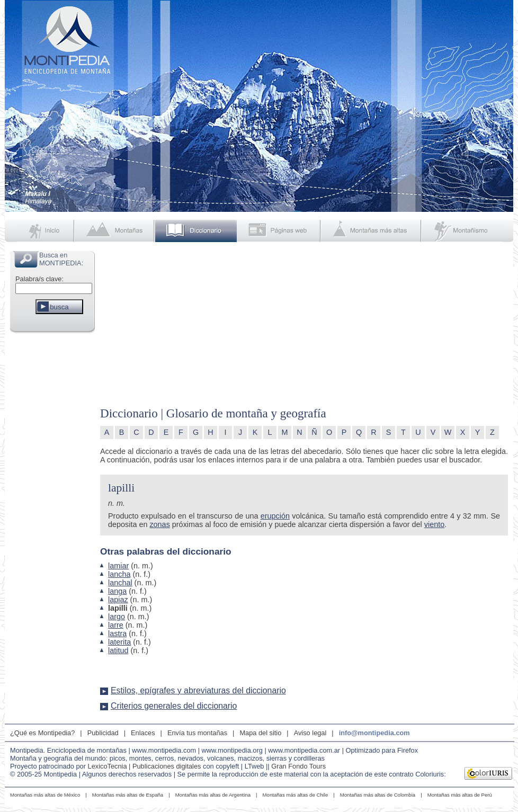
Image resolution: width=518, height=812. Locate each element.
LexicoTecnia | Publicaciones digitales (145, 766)
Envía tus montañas (197, 733)
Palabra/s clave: (39, 279)
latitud (118, 650)
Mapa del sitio (260, 733)
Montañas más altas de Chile (296, 795)
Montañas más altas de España (128, 795)
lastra (117, 633)
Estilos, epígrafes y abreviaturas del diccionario (198, 690)
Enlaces (143, 733)
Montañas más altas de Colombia (378, 795)
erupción (275, 516)
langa (117, 591)
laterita (119, 642)
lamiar (118, 566)
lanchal (120, 583)
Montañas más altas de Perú (460, 795)
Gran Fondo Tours (298, 766)
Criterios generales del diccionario (174, 706)
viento (434, 524)
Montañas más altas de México (45, 795)
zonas (159, 524)
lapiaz (118, 600)
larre (116, 625)
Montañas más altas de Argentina (213, 795)
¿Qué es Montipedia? (42, 733)
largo (117, 617)
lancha (119, 574)
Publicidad (103, 733)
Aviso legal (310, 733)
